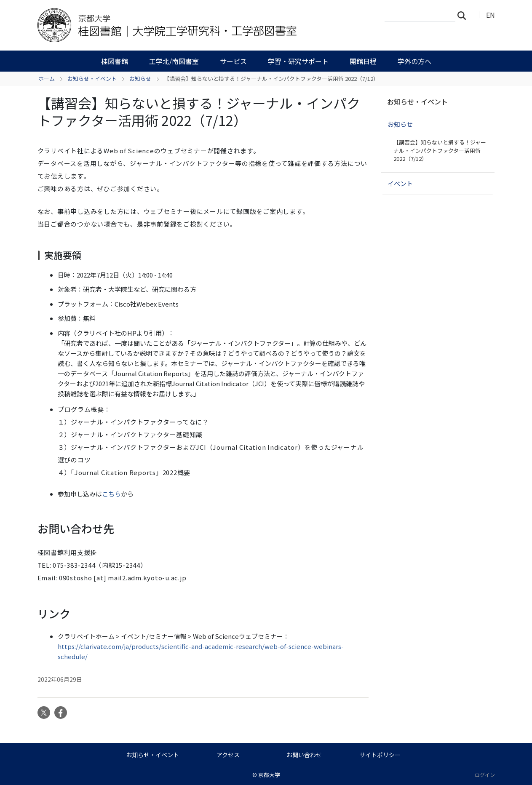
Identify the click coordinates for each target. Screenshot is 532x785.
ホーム (47, 79)
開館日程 (363, 61)
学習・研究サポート (298, 61)
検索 (464, 15)
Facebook (61, 713)
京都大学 (269, 775)
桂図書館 (115, 61)
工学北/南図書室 (174, 61)
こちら (111, 494)
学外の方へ (414, 61)
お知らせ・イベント (92, 79)
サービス (233, 61)
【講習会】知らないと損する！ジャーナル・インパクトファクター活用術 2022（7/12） (440, 150)
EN (491, 15)
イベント (400, 183)
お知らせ (140, 79)
